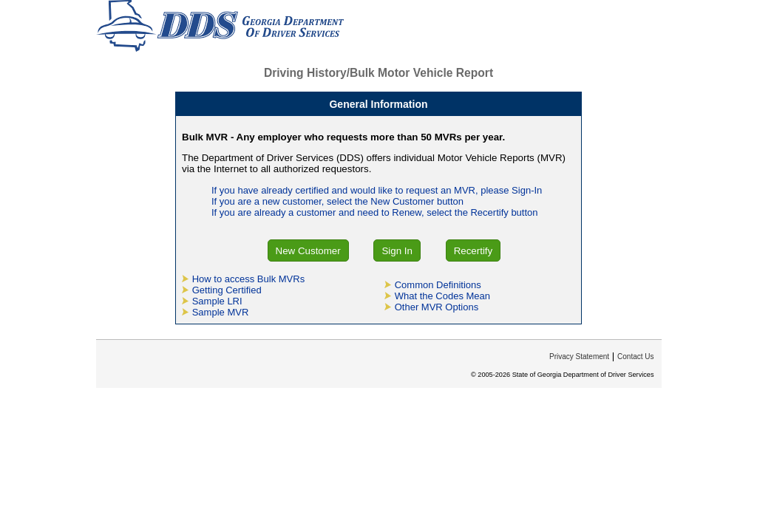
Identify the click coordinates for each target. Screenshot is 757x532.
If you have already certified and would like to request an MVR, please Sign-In (377, 190)
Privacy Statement (579, 357)
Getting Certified (227, 290)
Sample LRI (217, 301)
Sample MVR (221, 312)
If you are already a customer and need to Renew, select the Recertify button (375, 212)
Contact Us (635, 357)
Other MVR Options (437, 307)
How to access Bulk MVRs (248, 279)
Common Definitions (438, 285)
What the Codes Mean (442, 296)
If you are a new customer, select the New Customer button (337, 201)
